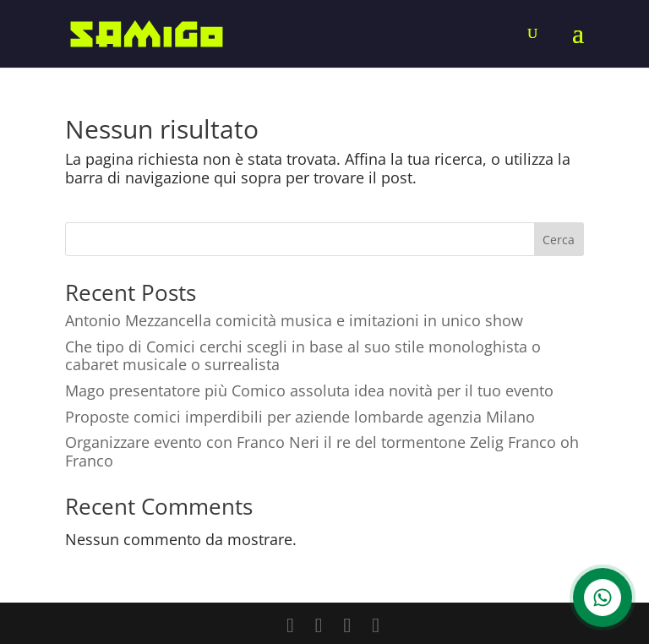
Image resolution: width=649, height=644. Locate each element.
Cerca (559, 240)
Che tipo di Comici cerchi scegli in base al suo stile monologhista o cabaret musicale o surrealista (303, 356)
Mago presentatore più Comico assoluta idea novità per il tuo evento (309, 390)
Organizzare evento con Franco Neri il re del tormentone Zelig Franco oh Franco (322, 451)
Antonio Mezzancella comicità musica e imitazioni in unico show (294, 320)
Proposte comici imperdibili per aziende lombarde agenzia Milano (300, 417)
